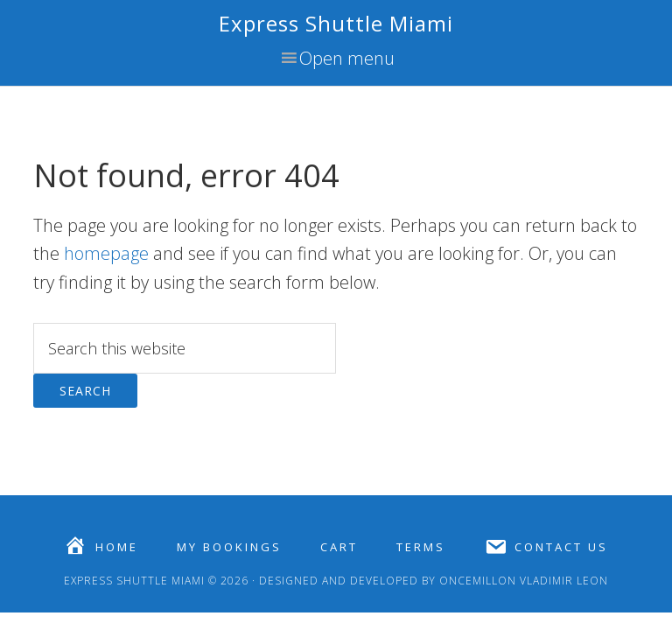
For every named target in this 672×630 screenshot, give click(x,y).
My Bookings (229, 547)
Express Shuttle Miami (336, 23)
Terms (421, 547)
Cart (339, 547)
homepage (106, 253)
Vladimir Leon (562, 581)
